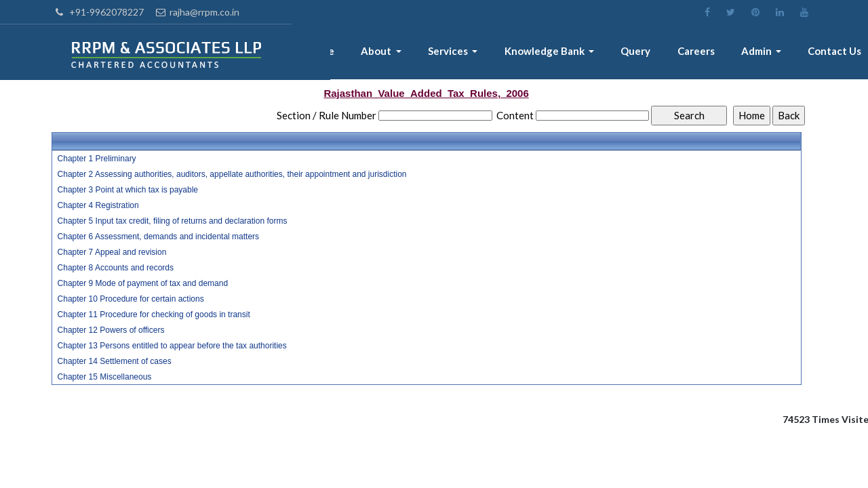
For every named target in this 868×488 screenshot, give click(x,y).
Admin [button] (759, 52)
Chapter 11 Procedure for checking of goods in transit (154, 314)
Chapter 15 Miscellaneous (105, 377)
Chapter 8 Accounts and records (116, 268)
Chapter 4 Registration (98, 205)
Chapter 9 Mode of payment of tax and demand (143, 283)
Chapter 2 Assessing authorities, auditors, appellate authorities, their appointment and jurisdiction (232, 174)
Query (641, 52)
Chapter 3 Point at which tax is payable (128, 190)
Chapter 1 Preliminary (97, 159)
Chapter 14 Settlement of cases (115, 361)
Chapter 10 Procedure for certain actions (131, 299)
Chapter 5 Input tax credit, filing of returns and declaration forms (173, 221)
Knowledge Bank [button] (552, 52)
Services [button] (456, 52)
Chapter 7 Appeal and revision (112, 252)
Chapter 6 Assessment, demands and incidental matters (159, 237)
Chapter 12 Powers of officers (111, 330)
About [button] (386, 52)
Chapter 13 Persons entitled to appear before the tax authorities (172, 346)
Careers (699, 52)
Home (331, 52)
